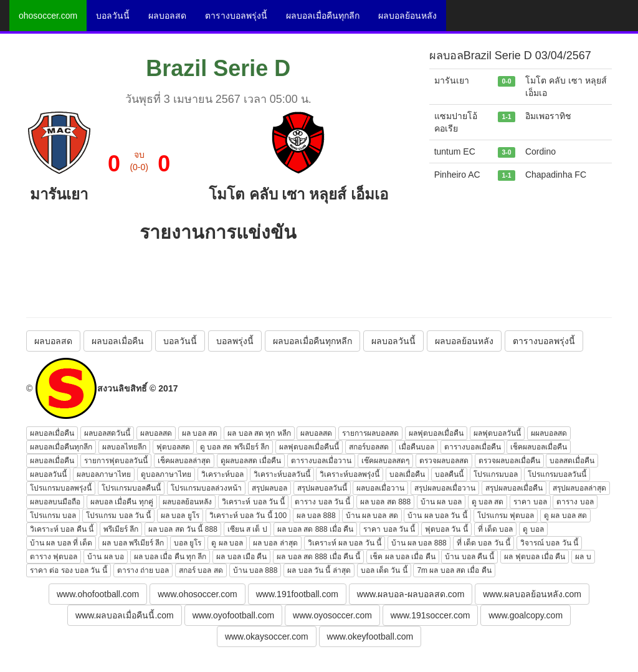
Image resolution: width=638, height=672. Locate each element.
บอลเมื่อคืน (407, 474)
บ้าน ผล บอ (106, 557)
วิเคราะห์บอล (222, 474)
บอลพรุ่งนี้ (235, 341)
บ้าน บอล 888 (255, 570)
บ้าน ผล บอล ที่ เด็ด (61, 543)
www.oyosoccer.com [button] (332, 615)
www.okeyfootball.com (370, 636)
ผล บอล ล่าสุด (275, 543)
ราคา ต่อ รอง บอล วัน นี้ (69, 570)
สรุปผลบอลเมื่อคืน (514, 488)
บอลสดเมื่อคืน (572, 461)
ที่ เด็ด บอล (496, 529)
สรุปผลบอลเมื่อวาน (445, 488)
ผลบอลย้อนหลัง (407, 16)
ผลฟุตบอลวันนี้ (497, 433)
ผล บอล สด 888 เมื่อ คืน (316, 529)
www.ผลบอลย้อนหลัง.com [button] (532, 594)
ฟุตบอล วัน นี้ (446, 529)
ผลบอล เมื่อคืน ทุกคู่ (122, 502)
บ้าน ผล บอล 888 (419, 543)
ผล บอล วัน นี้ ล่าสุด (319, 570)
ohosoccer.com (48, 16)
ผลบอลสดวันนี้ (107, 433)
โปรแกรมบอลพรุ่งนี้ (61, 488)
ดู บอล (533, 529)
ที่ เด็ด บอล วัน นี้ (483, 543)
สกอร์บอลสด (369, 447)
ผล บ (583, 557)
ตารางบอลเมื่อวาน (321, 461)
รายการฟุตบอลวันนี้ (116, 461)
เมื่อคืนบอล (417, 447)
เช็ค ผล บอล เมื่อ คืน (402, 557)
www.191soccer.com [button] (431, 615)
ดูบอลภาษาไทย (166, 474)
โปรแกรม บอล (53, 516)
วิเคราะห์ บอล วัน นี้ (253, 502)
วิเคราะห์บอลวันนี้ (282, 474)
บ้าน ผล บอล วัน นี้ (437, 516)
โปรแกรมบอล (496, 474)
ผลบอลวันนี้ (393, 341)
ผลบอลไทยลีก (124, 447)
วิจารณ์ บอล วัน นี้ (549, 543)
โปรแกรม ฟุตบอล (506, 516)
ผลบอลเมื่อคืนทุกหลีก (312, 341)
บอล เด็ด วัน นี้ (384, 570)
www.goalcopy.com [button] (526, 615)
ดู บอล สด (488, 502)
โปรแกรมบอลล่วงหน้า (206, 488)
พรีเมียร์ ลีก (121, 529)
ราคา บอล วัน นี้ (389, 529)
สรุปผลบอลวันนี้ (322, 488)
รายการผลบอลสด (370, 433)
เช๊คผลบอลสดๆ (385, 461)
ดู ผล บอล (227, 543)
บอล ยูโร (188, 543)
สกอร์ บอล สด (201, 570)
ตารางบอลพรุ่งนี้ (236, 16)
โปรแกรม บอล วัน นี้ (118, 516)
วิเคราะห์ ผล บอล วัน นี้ (345, 543)
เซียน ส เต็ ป (247, 529)
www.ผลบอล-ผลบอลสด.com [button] (411, 594)
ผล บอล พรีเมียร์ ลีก (133, 543)
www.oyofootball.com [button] (234, 615)
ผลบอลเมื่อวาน (380, 488)
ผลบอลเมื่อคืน (118, 341)
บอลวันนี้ (113, 16)
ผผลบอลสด (549, 433)
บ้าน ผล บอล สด (372, 516)
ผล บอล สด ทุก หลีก (259, 433)
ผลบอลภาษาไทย (104, 474)
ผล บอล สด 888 (385, 502)
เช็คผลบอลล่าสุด (184, 461)
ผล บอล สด (200, 433)
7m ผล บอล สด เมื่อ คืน (454, 570)
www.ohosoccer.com (198, 594)
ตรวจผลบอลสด (444, 461)
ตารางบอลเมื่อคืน (473, 447)
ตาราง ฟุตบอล (54, 557)
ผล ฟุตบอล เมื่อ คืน (535, 557)
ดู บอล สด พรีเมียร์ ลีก (235, 447)
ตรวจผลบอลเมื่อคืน (509, 461)
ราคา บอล (530, 502)
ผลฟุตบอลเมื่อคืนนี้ (309, 447)
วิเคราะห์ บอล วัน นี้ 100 (248, 516)
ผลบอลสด (167, 16)
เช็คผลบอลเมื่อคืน (539, 447)
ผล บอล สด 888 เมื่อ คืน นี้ (318, 557)
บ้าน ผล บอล (441, 502)
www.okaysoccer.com (267, 636)
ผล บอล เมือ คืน (241, 557)
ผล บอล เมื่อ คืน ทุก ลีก (170, 557)
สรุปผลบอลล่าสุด (579, 488)
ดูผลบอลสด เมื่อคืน (251, 461)
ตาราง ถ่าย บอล (143, 570)
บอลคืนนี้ (449, 474)
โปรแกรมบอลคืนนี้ (131, 488)
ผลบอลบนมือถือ (55, 502)
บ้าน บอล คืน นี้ (469, 557)
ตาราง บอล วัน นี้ (322, 502)
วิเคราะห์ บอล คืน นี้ (62, 529)
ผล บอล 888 (316, 516)
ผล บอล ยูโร (180, 516)
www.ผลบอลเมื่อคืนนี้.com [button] (125, 615)
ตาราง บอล (575, 502)
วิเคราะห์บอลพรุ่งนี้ (350, 474)
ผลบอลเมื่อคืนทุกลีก (323, 16)
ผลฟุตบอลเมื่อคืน (436, 433)
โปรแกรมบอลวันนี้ (557, 474)
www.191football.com (297, 594)
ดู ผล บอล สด (565, 516)
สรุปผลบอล (269, 488)
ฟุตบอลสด (173, 447)
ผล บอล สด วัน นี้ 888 (183, 529)
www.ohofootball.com (98, 594)
